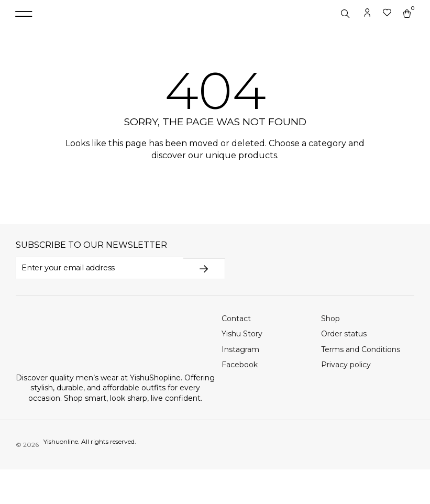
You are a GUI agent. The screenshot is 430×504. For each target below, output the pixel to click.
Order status (344, 368)
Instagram (240, 384)
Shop (330, 353)
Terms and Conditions (361, 384)
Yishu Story (242, 368)
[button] (24, 32)
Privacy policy (346, 399)
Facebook (240, 399)
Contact (236, 353)
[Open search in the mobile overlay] (346, 31)
